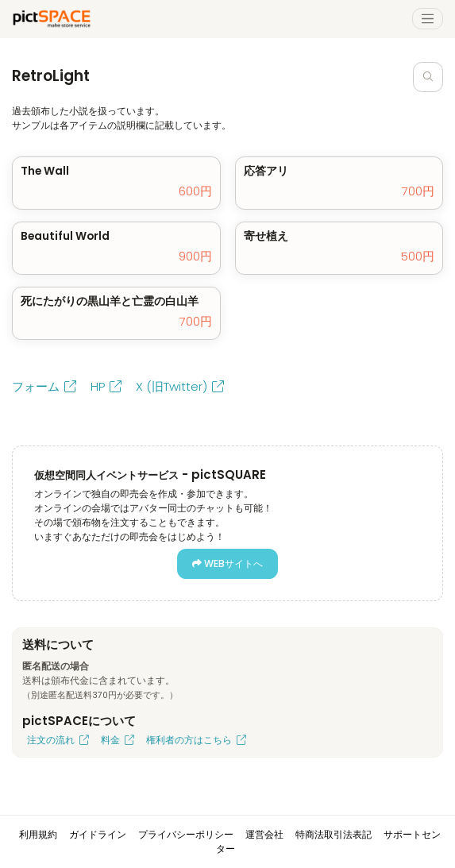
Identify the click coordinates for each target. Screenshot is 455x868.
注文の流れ (58, 740)
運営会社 (264, 834)
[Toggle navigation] (428, 19)
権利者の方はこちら (196, 740)
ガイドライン (98, 834)
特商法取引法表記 (334, 834)
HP (106, 386)
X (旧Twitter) (180, 386)
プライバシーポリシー (186, 834)
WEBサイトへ (227, 563)
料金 (118, 740)
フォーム (44, 386)
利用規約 (38, 834)
